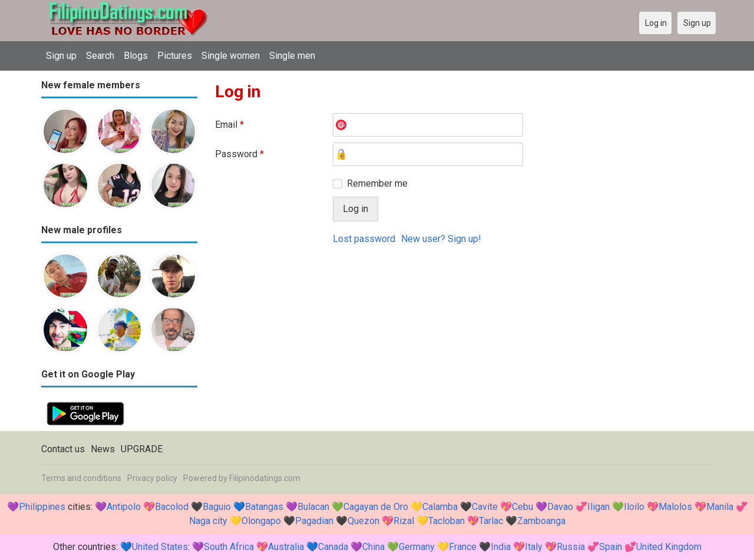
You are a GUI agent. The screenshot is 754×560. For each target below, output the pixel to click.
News (103, 449)
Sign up (61, 56)
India (501, 547)
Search (100, 56)
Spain (611, 547)
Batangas (264, 507)
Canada (333, 547)
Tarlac (491, 521)
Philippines (42, 507)
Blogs (136, 56)
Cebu (522, 507)
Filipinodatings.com (265, 478)
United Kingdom (669, 547)
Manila (720, 507)
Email (229, 125)
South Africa (229, 547)
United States (160, 547)
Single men (292, 56)
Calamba (440, 507)
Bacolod (172, 507)
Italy (534, 547)
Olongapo (261, 521)
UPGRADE (142, 449)
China (373, 547)
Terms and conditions (81, 478)
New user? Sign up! (441, 239)
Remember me (377, 183)
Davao (560, 507)
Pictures (175, 56)
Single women (231, 56)
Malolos (675, 507)
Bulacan (313, 507)
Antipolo (124, 507)
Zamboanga (541, 521)
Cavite (485, 507)
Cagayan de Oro (376, 507)
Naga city (208, 521)
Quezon (363, 521)
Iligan (598, 507)
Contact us (63, 449)
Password (239, 154)
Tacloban (447, 521)
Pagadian (314, 521)
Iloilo (634, 507)
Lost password (364, 239)
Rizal (404, 521)
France (463, 547)
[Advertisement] (464, 342)
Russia (571, 547)
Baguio (217, 507)
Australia (286, 547)
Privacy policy (152, 478)
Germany (417, 547)
